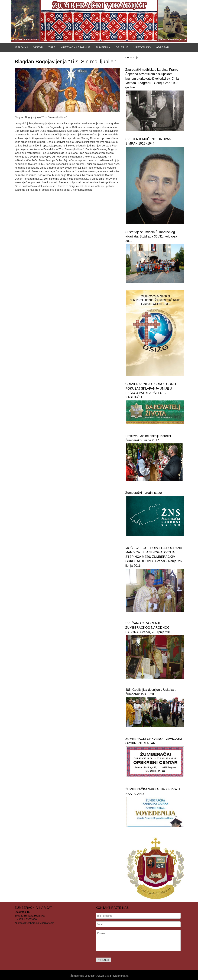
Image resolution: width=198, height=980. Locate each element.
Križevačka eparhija (76, 47)
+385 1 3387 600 (27, 919)
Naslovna (21, 47)
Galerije (122, 47)
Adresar (163, 47)
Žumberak (103, 47)
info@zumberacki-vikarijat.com (36, 923)
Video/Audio (142, 47)
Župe (52, 47)
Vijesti (38, 47)
